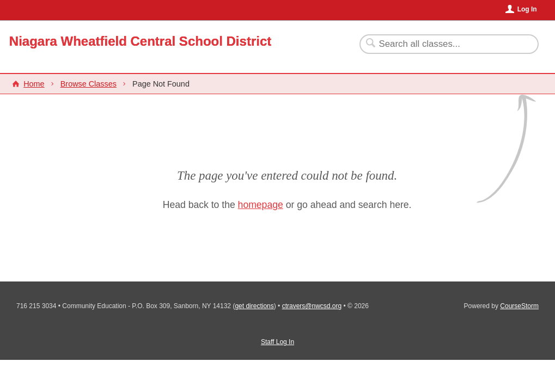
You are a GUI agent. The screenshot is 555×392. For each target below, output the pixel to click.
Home (34, 84)
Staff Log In (277, 342)
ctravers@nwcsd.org (312, 306)
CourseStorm (519, 306)
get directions (254, 306)
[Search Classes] (443, 44)
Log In (527, 9)
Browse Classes (89, 84)
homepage (261, 205)
